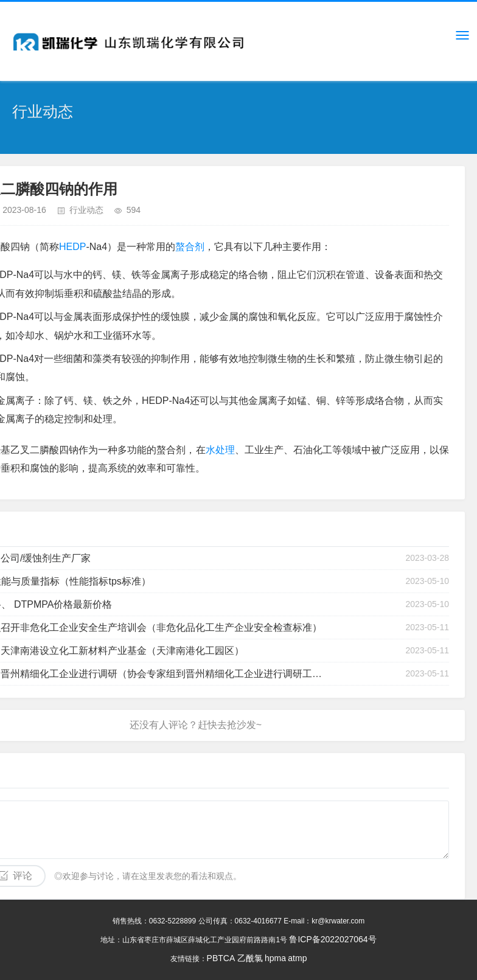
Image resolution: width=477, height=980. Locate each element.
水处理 (220, 450)
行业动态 (86, 210)
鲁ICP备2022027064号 (333, 939)
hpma (275, 958)
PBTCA (221, 958)
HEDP (72, 247)
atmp (297, 958)
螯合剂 (190, 247)
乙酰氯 (250, 958)
